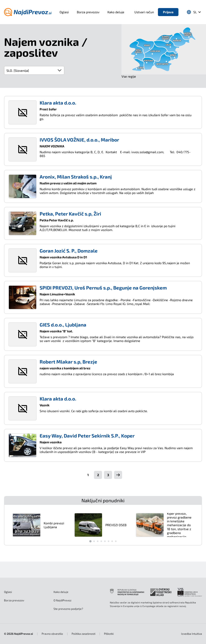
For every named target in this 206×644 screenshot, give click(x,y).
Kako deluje (116, 12)
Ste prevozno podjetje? (68, 609)
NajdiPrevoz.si (24, 634)
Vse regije (129, 76)
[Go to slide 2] (94, 541)
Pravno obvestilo (52, 634)
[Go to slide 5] (105, 541)
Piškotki (109, 634)
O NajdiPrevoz (62, 600)
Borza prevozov (88, 12)
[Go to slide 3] (98, 541)
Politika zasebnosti (83, 634)
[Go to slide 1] (90, 541)
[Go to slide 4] (101, 541)
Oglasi (64, 12)
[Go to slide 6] (108, 541)
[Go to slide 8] (116, 541)
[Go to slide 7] (112, 541)
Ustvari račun (144, 12)
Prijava (168, 12)
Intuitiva (192, 634)
